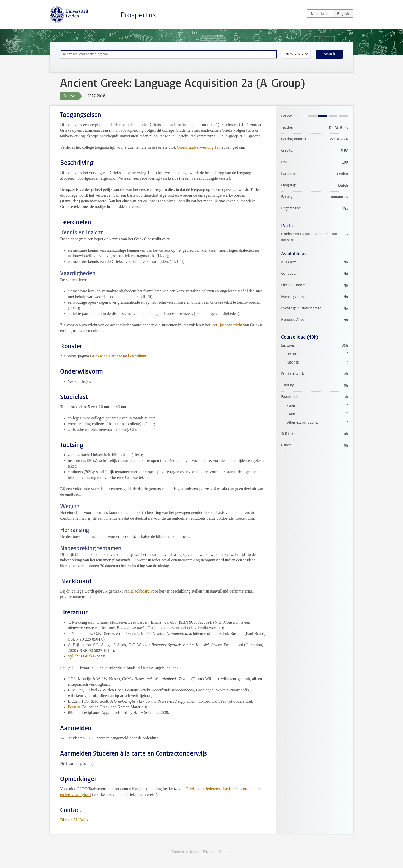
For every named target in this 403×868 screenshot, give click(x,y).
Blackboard (140, 591)
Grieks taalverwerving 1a (198, 147)
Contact (225, 852)
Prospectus (138, 15)
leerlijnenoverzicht (227, 325)
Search (329, 54)
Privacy (208, 852)
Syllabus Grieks (81, 656)
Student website (185, 852)
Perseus (74, 707)
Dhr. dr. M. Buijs (74, 820)
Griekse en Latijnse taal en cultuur (118, 356)
